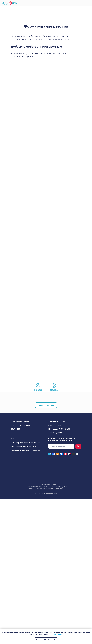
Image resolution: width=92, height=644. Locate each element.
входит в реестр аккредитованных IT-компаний (46, 488)
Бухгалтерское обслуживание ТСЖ (25, 443)
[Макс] (54, 454)
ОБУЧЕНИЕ (15, 429)
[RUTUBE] (69, 454)
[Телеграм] (50, 454)
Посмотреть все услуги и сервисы (25, 450)
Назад (38, 390)
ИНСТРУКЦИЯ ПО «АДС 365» (23, 425)
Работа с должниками (20, 439)
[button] (46, 405)
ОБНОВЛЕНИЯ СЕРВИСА (21, 421)
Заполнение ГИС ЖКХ (57, 421)
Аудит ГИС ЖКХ (55, 425)
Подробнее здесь (56, 634)
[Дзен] (73, 454)
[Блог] (77, 454)
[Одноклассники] (58, 454)
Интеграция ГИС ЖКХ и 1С (59, 429)
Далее (54, 390)
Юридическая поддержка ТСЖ (24, 446)
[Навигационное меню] (88, 3)
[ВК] (61, 454)
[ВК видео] (65, 454)
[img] (54, 385)
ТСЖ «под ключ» (55, 433)
